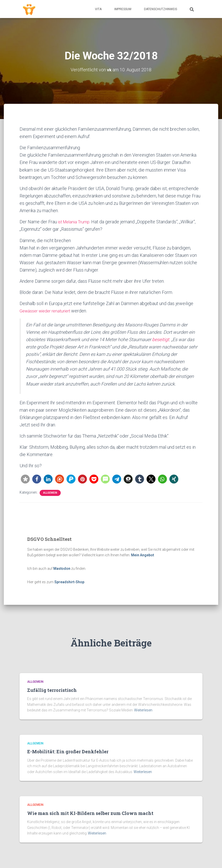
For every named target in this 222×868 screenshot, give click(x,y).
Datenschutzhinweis (161, 9)
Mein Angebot (142, 555)
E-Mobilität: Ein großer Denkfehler (68, 752)
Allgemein (50, 493)
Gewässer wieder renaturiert (48, 311)
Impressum (123, 9)
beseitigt (161, 339)
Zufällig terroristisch (52, 690)
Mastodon (62, 569)
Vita (98, 9)
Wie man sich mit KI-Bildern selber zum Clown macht (90, 813)
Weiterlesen (143, 710)
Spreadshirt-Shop (69, 582)
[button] (25, 479)
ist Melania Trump (75, 222)
